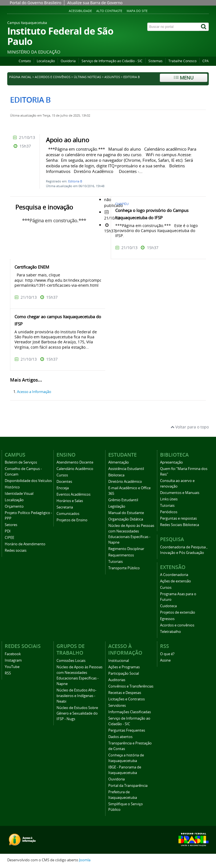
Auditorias (117, 680)
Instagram (13, 660)
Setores (11, 525)
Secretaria (65, 507)
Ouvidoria (68, 61)
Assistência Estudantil (126, 469)
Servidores (117, 706)
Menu (184, 78)
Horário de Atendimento (25, 544)
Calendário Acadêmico (75, 469)
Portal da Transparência (128, 786)
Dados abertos (120, 737)
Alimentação (119, 462)
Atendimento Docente (75, 462)
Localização (46, 61)
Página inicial (20, 77)
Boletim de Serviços (21, 462)
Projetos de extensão (178, 612)
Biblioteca (116, 475)
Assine (165, 660)
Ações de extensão (175, 581)
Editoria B (75, 181)
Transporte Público (124, 568)
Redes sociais (16, 550)
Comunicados (68, 514)
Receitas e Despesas (125, 693)
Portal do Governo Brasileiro (35, 3)
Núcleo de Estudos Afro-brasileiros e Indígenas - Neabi (76, 696)
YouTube (12, 667)
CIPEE (9, 538)
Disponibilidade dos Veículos (28, 481)
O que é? (167, 654)
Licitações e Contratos (127, 699)
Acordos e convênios (53, 77)
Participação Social (124, 673)
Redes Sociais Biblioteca (180, 525)
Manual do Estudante (126, 513)
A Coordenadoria (174, 575)
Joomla (85, 860)
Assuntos (112, 77)
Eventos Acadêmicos (73, 494)
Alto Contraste (109, 11)
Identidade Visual (19, 494)
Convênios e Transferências (131, 686)
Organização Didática (126, 519)
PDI (8, 531)
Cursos (62, 475)
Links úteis (169, 499)
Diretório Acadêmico (125, 482)
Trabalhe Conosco (182, 61)
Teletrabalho (170, 632)
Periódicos (169, 512)
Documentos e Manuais (180, 493)
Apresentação (171, 462)
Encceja (63, 488)
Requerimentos (121, 555)
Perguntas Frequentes (127, 730)
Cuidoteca (168, 606)
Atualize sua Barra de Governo (95, 3)
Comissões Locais (71, 661)
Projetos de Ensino (72, 520)
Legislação (117, 506)
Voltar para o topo (190, 427)
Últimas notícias (87, 77)
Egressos (167, 619)
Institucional (119, 661)
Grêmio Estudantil (123, 500)
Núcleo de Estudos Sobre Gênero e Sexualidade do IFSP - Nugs (77, 713)
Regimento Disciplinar (126, 549)
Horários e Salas (70, 501)
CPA (206, 61)
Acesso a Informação (34, 392)
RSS (8, 673)
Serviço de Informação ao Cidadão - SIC (112, 61)
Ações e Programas (124, 667)
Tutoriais (116, 562)
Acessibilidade (80, 11)
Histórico (12, 487)
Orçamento (14, 506)
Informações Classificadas (130, 712)
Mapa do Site (137, 11)
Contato (25, 61)
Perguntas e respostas (178, 518)
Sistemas (155, 61)
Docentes (64, 482)
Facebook (13, 654)
